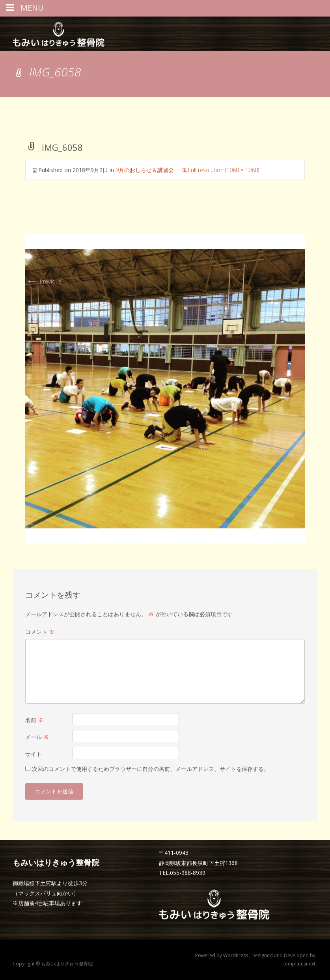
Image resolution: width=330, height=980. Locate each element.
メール (37, 737)
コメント (40, 632)
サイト (34, 754)
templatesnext (299, 964)
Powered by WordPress (222, 955)
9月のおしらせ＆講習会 (145, 170)
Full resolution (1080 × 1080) (224, 170)
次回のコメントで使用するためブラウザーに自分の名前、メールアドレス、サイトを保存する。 (151, 769)
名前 (34, 720)
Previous (43, 281)
